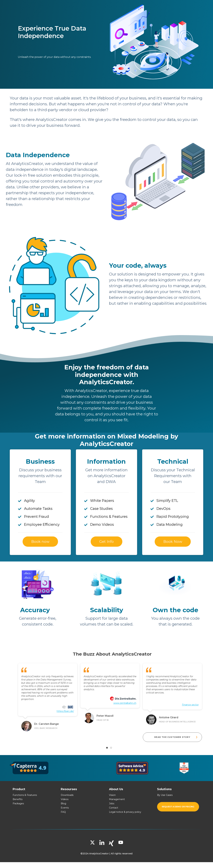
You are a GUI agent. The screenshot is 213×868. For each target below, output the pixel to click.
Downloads (67, 795)
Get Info (106, 542)
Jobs (112, 803)
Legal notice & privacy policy (125, 812)
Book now (40, 542)
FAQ (63, 812)
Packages (18, 803)
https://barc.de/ (65, 711)
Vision (112, 795)
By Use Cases (165, 795)
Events (65, 808)
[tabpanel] (48, 696)
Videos (65, 799)
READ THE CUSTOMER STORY (176, 737)
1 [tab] (107, 748)
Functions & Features (25, 795)
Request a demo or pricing (178, 807)
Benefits (18, 799)
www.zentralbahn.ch (125, 703)
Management (117, 799)
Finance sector (190, 705)
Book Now (173, 542)
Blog (63, 803)
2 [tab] (111, 748)
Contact (114, 808)
